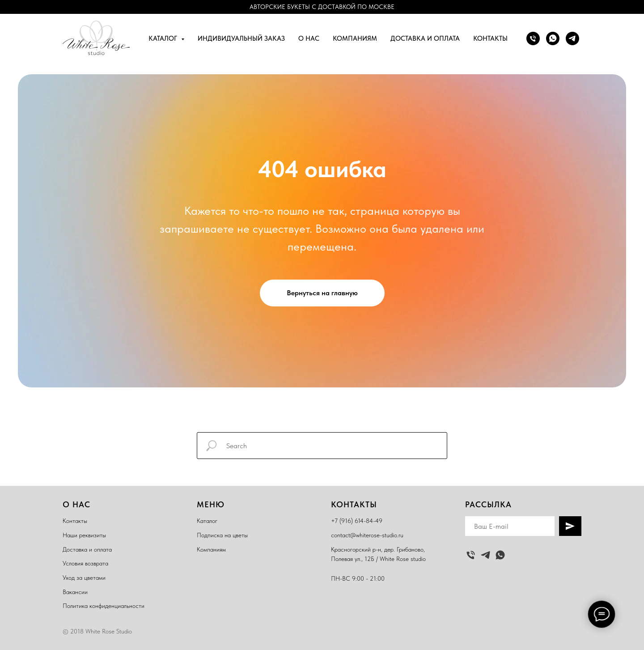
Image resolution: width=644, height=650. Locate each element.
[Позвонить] (533, 38)
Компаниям (355, 38)
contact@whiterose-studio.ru (367, 535)
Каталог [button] (164, 38)
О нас (309, 38)
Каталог (207, 521)
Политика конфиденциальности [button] (104, 606)
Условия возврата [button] (85, 563)
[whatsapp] (553, 38)
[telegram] (572, 38)
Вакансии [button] (75, 592)
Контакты (490, 38)
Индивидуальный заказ (241, 38)
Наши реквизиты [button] (84, 535)
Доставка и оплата (425, 38)
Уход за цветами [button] (84, 578)
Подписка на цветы (222, 535)
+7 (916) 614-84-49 (357, 521)
